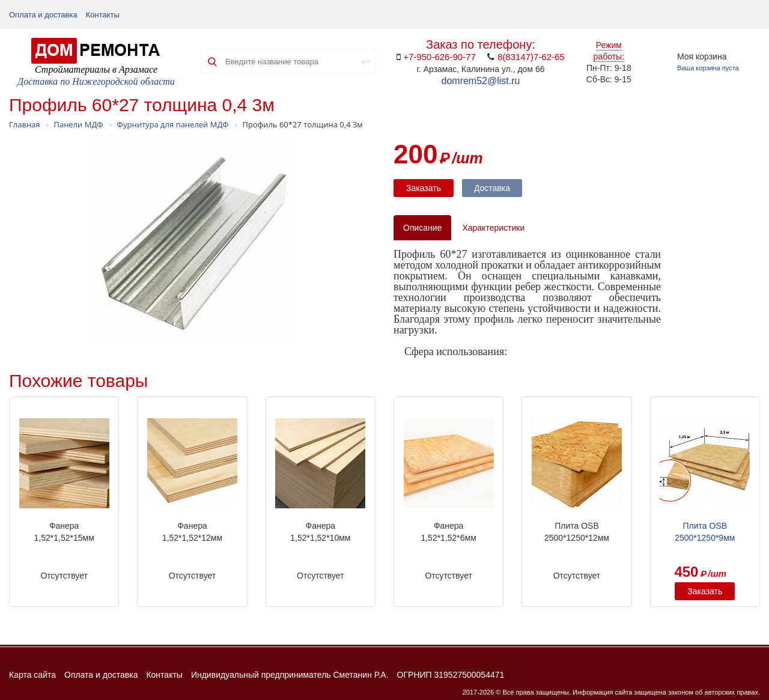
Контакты (103, 15)
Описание (422, 228)
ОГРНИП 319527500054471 (451, 675)
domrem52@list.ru (481, 81)
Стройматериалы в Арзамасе (96, 69)
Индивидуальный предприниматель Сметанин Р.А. (290, 675)
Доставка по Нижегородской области (96, 81)
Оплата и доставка (43, 15)
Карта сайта (32, 675)
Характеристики (493, 228)
